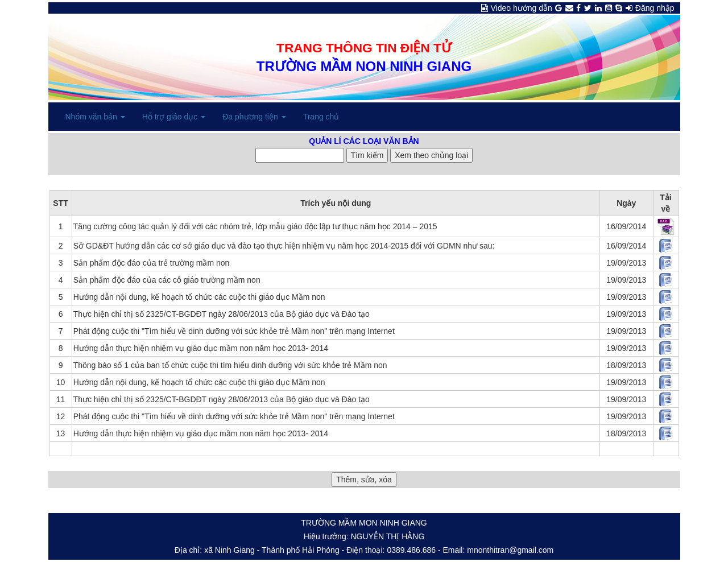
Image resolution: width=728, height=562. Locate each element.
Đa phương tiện (254, 117)
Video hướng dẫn (522, 8)
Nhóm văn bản (95, 117)
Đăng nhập (655, 8)
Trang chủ (321, 117)
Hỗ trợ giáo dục (174, 117)
